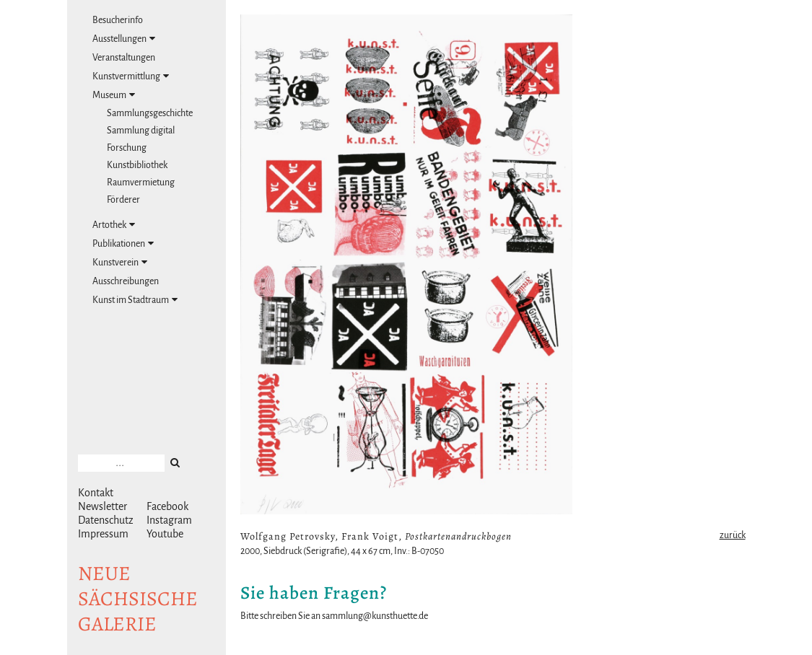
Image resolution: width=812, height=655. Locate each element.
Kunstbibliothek (137, 165)
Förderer (123, 200)
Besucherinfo (118, 20)
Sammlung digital (141, 131)
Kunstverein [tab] (120, 262)
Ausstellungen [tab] (124, 39)
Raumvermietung (141, 183)
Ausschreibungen (126, 281)
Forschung (127, 148)
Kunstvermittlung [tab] (131, 76)
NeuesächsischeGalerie (138, 599)
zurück (733, 535)
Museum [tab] (114, 95)
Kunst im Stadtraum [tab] (135, 300)
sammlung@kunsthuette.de (375, 616)
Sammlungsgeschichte (150, 113)
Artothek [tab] (114, 225)
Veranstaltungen (124, 58)
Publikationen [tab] (123, 243)
